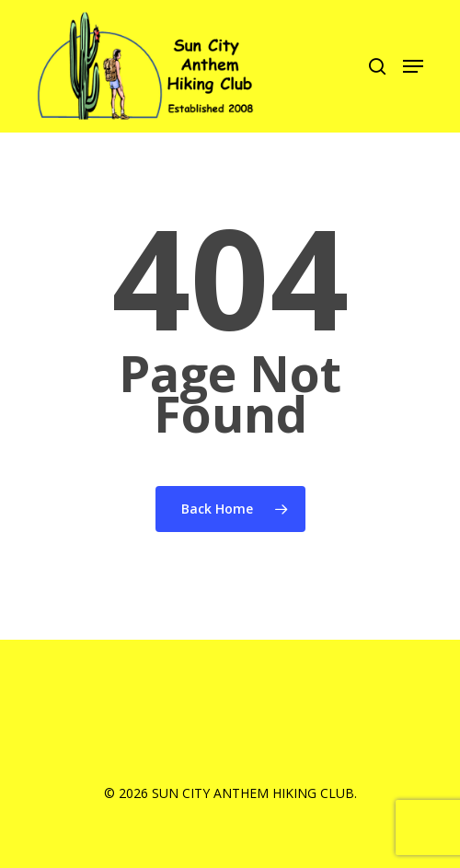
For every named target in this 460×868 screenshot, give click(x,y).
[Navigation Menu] (413, 66)
